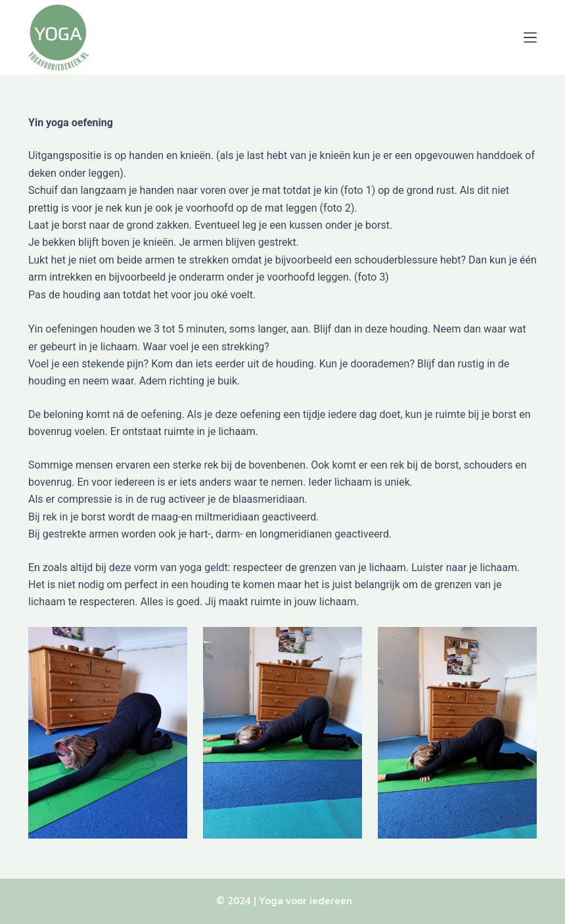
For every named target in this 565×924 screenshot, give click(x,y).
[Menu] (530, 37)
